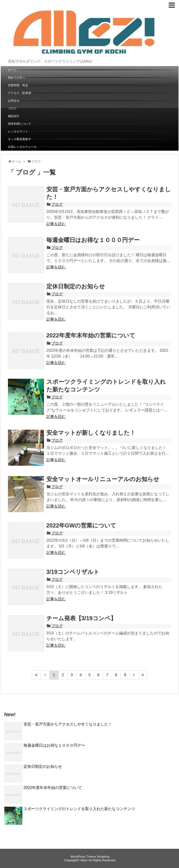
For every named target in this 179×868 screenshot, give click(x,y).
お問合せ (14, 101)
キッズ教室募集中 (19, 139)
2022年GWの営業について (81, 525)
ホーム (12, 70)
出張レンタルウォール (22, 147)
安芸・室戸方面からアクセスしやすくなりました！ (68, 724)
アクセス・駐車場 (19, 93)
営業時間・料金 (18, 85)
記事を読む (56, 224)
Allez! (84, 860)
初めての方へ (17, 78)
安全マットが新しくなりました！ (91, 433)
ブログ (12, 108)
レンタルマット (18, 131)
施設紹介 (14, 116)
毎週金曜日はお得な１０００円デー (93, 240)
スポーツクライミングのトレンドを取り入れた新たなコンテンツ (79, 809)
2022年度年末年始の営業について (91, 335)
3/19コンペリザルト (73, 572)
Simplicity (103, 857)
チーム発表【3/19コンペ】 (81, 618)
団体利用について (19, 124)
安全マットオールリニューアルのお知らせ (103, 479)
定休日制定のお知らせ (76, 286)
